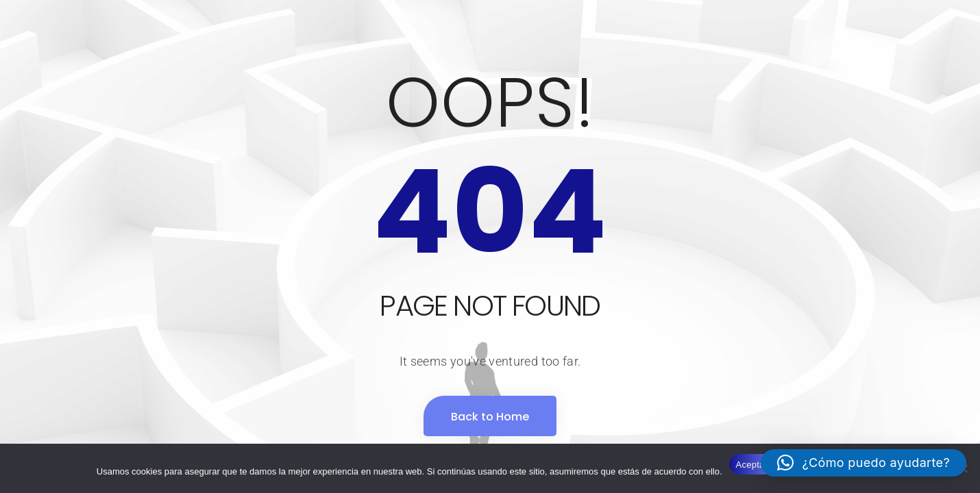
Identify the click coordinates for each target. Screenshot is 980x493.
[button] (863, 463)
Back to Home (490, 417)
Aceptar (752, 465)
